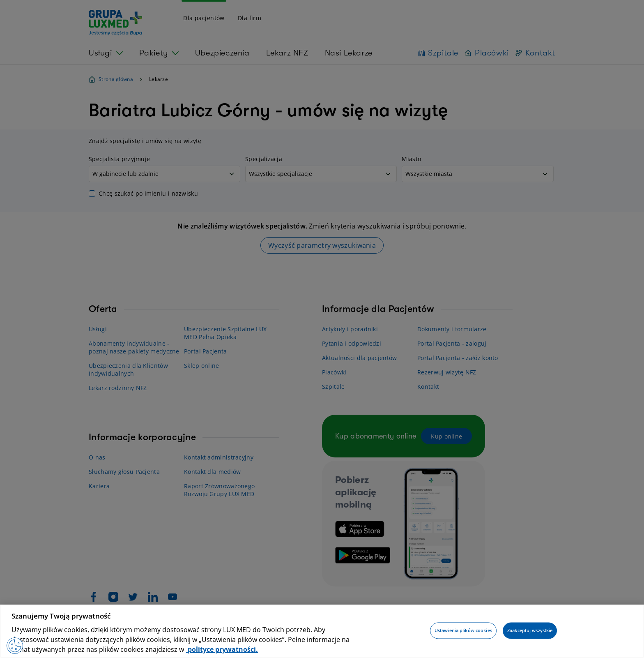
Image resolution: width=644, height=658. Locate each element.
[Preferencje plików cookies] (15, 646)
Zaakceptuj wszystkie (530, 631)
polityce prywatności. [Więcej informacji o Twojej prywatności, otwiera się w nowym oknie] (222, 649)
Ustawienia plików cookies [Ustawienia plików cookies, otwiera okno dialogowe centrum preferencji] (463, 631)
